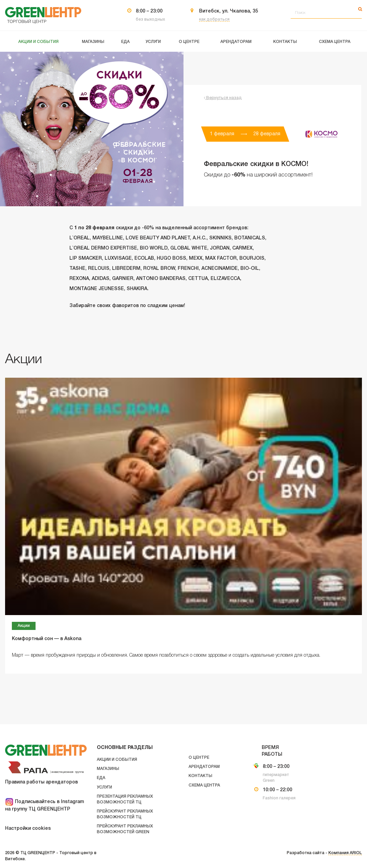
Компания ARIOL (345, 853)
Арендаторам (204, 767)
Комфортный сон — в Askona (47, 639)
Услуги (104, 787)
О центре (199, 758)
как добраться (214, 19)
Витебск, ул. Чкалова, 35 (229, 11)
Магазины (108, 769)
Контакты (200, 776)
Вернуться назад (223, 98)
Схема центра (204, 785)
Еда (101, 778)
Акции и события (117, 760)
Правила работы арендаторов (41, 782)
